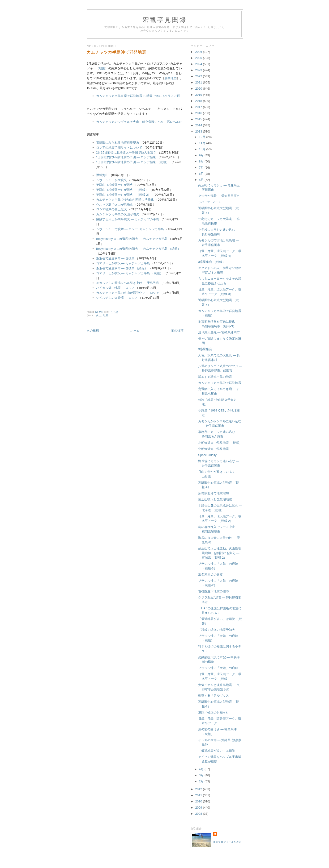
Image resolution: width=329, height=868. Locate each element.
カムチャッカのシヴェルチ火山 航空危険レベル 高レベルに (139, 122)
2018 (199, 101)
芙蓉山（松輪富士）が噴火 (115, 185)
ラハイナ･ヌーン (210, 202)
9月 (202, 155)
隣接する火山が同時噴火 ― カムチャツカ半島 (128, 219)
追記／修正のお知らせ (214, 712)
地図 (102, 68)
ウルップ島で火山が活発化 (115, 205)
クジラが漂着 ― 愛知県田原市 (219, 196)
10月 (203, 149)
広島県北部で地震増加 (214, 493)
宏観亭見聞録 (165, 20)
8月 (202, 161)
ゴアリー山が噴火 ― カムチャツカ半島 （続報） (130, 273)
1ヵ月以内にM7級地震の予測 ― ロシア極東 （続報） (133, 162)
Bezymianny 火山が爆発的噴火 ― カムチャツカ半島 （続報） (138, 249)
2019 (199, 95)
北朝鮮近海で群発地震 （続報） (220, 443)
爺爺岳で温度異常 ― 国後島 (115, 258)
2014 (199, 125)
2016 (199, 113)
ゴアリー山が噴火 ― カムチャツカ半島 (123, 263)
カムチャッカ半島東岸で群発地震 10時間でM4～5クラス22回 (138, 96)
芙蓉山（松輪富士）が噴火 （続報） (122, 190)
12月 (203, 137)
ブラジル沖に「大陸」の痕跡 (218, 668)
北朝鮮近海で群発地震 (214, 449)
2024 (199, 64)
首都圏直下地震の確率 (214, 591)
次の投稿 (93, 330)
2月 (202, 781)
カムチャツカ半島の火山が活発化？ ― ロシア (128, 293)
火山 (99, 315)
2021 (199, 82)
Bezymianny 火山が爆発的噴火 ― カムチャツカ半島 (132, 239)
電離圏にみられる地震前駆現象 (118, 143)
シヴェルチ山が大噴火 (111, 180)
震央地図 (171, 78)
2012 (199, 789)
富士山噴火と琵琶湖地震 (215, 499)
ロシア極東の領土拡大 (111, 209)
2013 (199, 131)
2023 (199, 70)
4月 (202, 769)
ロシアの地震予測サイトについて (119, 147)
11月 (203, 143)
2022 (199, 76)
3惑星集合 (205, 349)
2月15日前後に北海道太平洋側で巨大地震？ (126, 152)
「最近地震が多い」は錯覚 (217, 751)
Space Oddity (207, 455)
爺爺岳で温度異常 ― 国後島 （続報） (122, 268)
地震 (106, 315)
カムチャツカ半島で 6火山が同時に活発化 (125, 200)
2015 (199, 119)
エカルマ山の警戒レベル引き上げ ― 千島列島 (128, 283)
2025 (199, 58)
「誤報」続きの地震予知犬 (217, 630)
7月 (202, 168)
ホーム (135, 330)
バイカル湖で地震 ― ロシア (115, 288)
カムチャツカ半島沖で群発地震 (220, 383)
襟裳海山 (102, 175)
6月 (202, 174)
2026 (199, 52)
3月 (202, 775)
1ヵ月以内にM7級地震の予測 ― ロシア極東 (126, 157)
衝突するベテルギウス (214, 696)
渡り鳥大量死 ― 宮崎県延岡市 (219, 332)
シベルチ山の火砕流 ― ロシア (117, 298)
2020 (199, 89)
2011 (199, 795)
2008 (199, 814)
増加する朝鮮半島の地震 (215, 377)
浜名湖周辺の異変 (210, 575)
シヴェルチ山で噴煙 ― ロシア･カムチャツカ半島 (130, 229)
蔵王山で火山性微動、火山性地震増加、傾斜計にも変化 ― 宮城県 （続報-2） (220, 553)
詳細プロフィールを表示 (227, 842)
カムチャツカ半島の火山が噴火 (118, 214)
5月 (202, 180)
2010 (199, 801)
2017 (199, 107)
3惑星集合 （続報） (212, 262)
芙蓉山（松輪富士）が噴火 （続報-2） (124, 195)
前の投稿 (177, 330)
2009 (199, 808)
